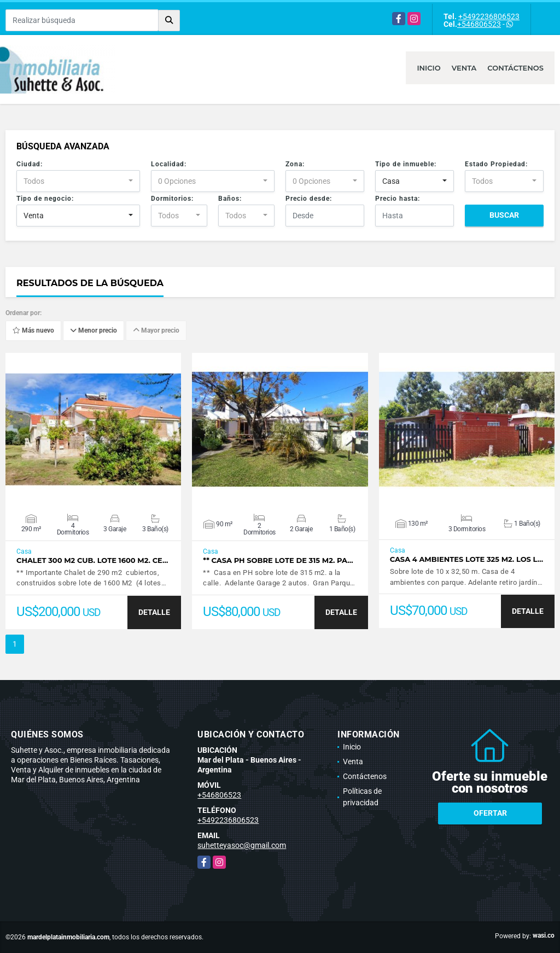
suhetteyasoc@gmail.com (242, 845)
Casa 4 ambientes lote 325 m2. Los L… (467, 559)
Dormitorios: (172, 199)
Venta (464, 68)
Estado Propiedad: (496, 164)
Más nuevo (33, 331)
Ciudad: (30, 164)
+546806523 (479, 24)
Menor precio (94, 331)
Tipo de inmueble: (406, 164)
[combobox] (78, 181)
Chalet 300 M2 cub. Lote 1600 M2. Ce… (92, 560)
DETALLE (154, 612)
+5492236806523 (489, 16)
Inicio (428, 68)
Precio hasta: (398, 199)
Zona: (295, 164)
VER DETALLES (93, 429)
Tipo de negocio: (45, 199)
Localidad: (169, 164)
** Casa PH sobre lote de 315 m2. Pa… (278, 560)
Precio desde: (309, 199)
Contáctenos (515, 68)
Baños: (230, 199)
